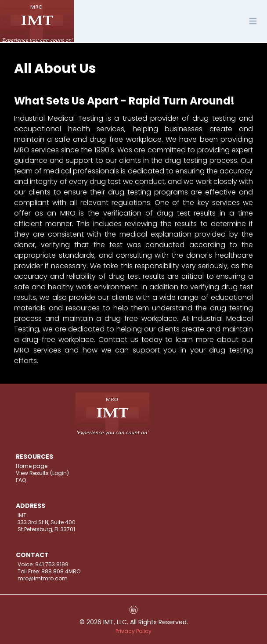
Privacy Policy (133, 631)
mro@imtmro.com (43, 579)
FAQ (21, 480)
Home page (32, 466)
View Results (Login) (42, 473)
